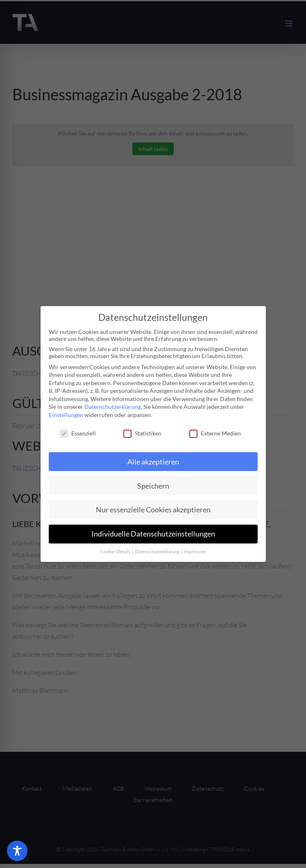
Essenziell (78, 433)
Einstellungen (66, 415)
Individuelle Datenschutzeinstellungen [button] (153, 534)
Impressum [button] (195, 552)
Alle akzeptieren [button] (153, 462)
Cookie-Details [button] (116, 552)
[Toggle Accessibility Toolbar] (17, 851)
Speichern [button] (153, 486)
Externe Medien (215, 433)
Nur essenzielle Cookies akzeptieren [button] (153, 510)
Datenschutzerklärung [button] (158, 552)
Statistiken (142, 433)
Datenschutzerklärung (113, 407)
